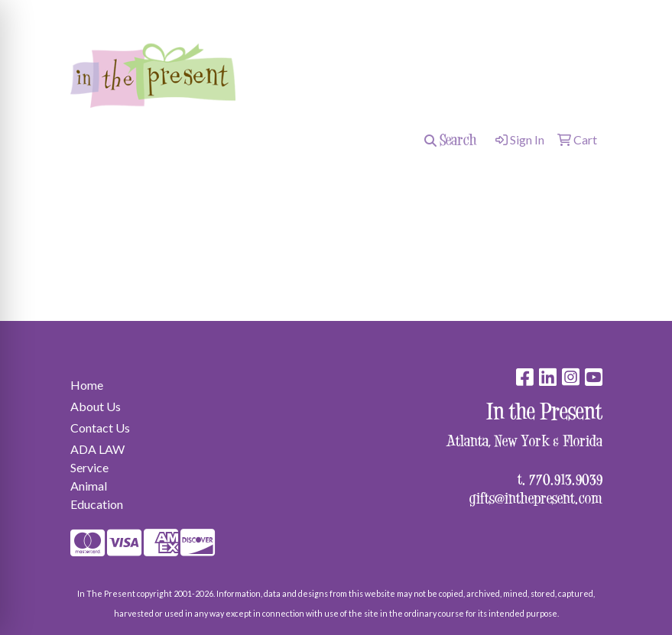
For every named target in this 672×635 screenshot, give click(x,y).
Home (87, 385)
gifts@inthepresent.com (536, 498)
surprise (97, 13)
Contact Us (100, 428)
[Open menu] (641, 180)
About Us (96, 406)
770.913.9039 (566, 479)
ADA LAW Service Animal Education (97, 476)
